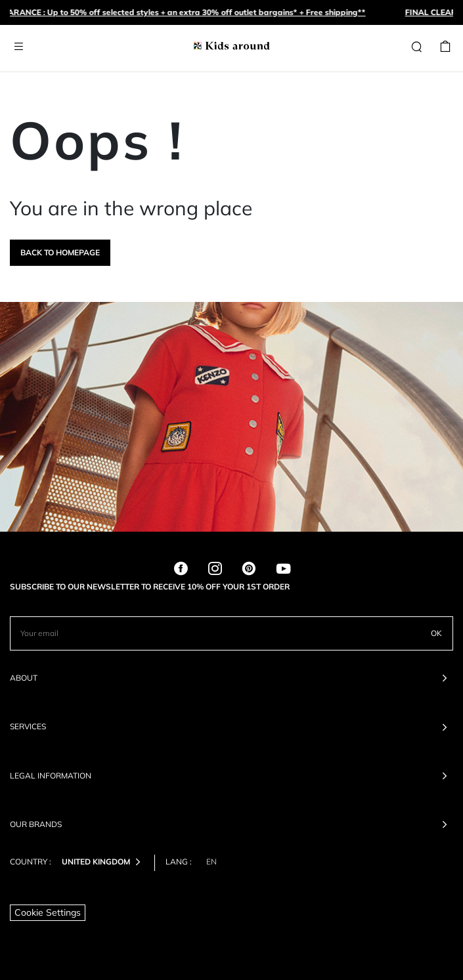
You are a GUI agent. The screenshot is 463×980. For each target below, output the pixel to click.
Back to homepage (60, 252)
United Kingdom (104, 863)
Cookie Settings (48, 912)
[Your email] (215, 633)
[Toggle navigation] (18, 47)
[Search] (416, 48)
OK (436, 633)
